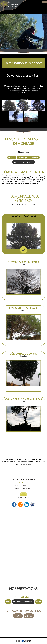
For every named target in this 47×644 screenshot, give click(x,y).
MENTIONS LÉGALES (9, 462)
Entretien (29, 616)
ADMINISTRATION (26, 464)
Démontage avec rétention (23, 162)
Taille (8, 602)
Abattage (12, 158)
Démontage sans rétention (28, 158)
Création (18, 616)
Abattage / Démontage (23, 602)
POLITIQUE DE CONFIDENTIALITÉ (27, 462)
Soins (39, 602)
